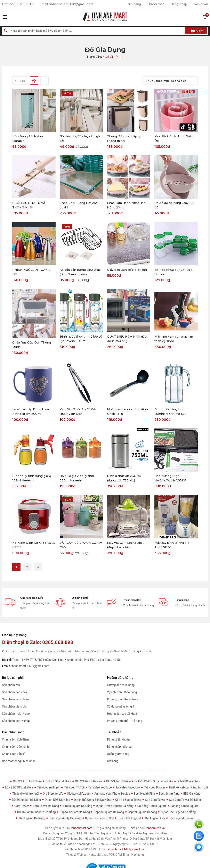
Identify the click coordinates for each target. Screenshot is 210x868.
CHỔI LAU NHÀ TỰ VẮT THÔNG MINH (30, 205)
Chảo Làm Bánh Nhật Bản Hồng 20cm (126, 205)
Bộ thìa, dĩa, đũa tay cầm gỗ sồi (80, 139)
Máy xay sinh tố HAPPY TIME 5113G (172, 545)
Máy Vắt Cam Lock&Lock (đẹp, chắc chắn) (125, 545)
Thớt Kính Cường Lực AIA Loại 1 (78, 205)
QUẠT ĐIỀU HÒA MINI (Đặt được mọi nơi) (127, 339)
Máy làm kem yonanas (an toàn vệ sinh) (174, 339)
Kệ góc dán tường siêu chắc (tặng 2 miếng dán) (80, 272)
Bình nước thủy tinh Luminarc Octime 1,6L (170, 412)
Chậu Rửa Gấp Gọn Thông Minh (32, 345)
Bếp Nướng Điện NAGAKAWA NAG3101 (170, 478)
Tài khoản (201, 4)
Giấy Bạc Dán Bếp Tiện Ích (127, 270)
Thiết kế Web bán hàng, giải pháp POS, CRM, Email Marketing (105, 855)
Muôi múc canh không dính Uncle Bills (127, 412)
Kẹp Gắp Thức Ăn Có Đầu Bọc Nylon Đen (78, 412)
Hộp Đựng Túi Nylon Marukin (28, 139)
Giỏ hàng (134, 4)
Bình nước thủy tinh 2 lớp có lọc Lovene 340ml (81, 339)
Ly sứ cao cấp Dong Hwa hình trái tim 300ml (31, 412)
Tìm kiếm (196, 31)
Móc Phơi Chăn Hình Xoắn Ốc (174, 139)
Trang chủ (94, 57)
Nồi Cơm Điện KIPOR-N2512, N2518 (34, 545)
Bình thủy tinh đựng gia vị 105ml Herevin (32, 478)
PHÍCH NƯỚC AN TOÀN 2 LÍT (31, 272)
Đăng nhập (179, 4)
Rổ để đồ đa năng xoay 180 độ (174, 205)
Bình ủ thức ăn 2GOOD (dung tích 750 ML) (124, 478)
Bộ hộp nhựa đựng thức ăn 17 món (174, 272)
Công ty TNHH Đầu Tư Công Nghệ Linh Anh (92, 834)
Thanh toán (156, 4)
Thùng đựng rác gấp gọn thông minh (125, 139)
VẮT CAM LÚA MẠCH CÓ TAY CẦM (81, 545)
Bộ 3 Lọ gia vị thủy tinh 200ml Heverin (77, 478)
